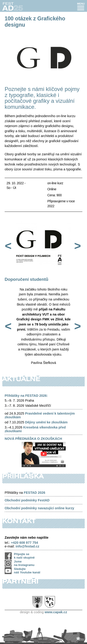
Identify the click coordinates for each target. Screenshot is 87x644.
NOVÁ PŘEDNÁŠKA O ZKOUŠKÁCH (33, 439)
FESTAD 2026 (34, 493)
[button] (81, 6)
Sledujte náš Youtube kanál (27, 571)
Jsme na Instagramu (24, 563)
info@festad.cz (27, 546)
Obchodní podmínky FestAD (27, 500)
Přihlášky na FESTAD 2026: (26, 396)
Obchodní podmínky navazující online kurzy (39, 508)
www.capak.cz (56, 612)
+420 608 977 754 (24, 543)
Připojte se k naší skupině (24, 556)
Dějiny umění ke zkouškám (46, 422)
